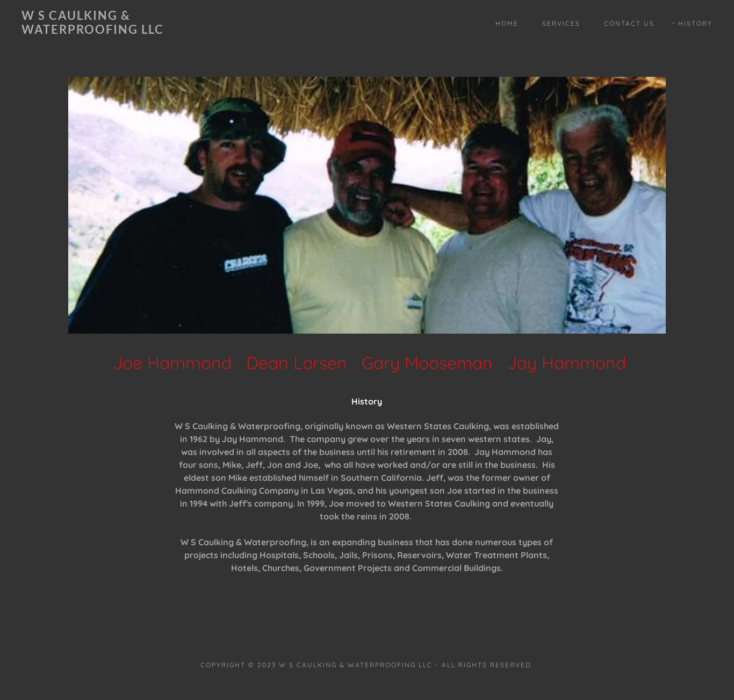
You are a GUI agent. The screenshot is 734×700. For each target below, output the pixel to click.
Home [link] (507, 23)
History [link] (695, 23)
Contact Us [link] (629, 23)
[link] (117, 31)
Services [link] (561, 23)
